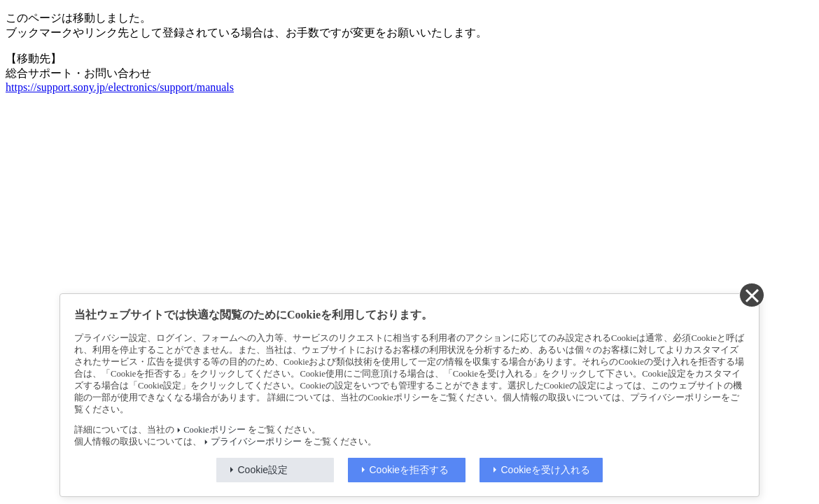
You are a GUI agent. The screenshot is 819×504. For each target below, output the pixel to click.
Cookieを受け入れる (546, 470)
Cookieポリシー (214, 430)
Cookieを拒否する (409, 470)
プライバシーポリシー (256, 442)
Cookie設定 (263, 470)
